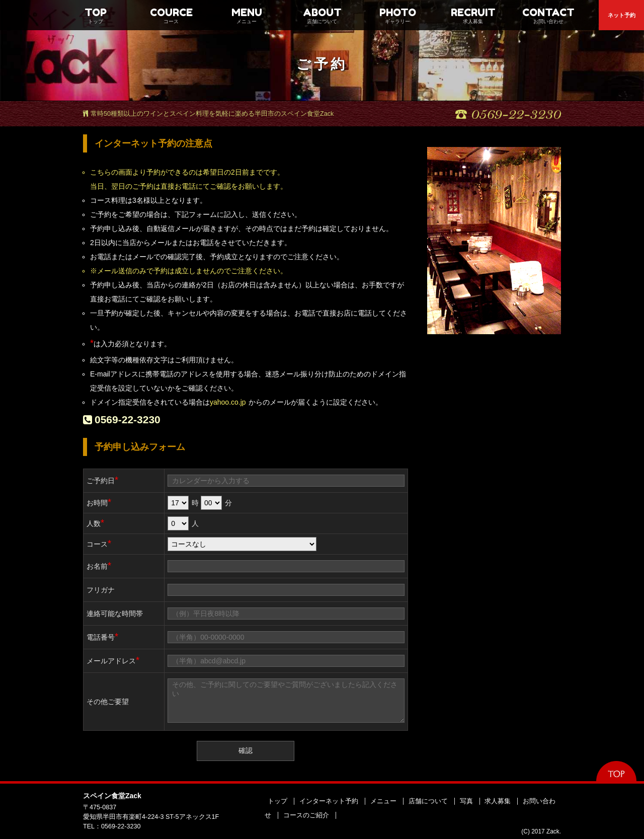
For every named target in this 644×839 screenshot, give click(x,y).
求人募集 (498, 801)
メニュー (383, 801)
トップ (277, 801)
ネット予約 (622, 15)
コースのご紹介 (306, 815)
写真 (466, 801)
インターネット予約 (329, 801)
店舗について (428, 801)
